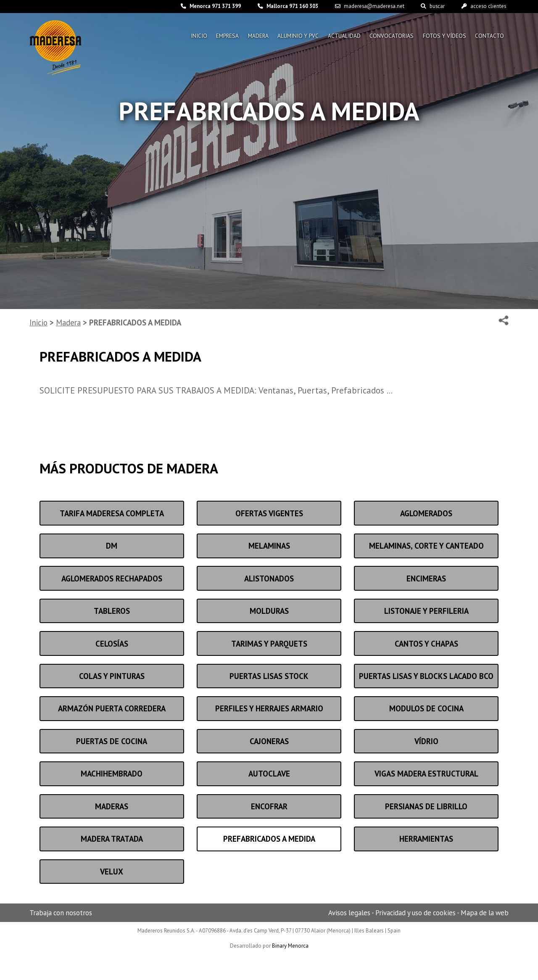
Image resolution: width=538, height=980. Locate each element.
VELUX (112, 872)
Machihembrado (112, 774)
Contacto (489, 37)
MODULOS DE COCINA (426, 708)
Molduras (269, 611)
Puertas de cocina (112, 741)
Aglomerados (426, 513)
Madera (252, 37)
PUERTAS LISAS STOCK (269, 676)
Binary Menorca (290, 946)
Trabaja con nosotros (61, 913)
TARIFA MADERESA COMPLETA (112, 513)
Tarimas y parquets (269, 644)
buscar (430, 7)
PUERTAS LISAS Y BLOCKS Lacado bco (426, 676)
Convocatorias (390, 37)
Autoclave (269, 774)
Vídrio (426, 741)
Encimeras (426, 578)
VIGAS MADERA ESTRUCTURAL (426, 774)
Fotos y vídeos (443, 37)
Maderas (112, 806)
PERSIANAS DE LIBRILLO (426, 806)
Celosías (112, 644)
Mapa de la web (485, 913)
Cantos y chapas (426, 644)
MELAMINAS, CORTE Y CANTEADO (426, 546)
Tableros (112, 611)
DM (112, 546)
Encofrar (269, 806)
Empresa (220, 37)
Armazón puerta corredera (112, 708)
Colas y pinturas (112, 676)
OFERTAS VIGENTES (269, 513)
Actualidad (341, 37)
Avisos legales (349, 913)
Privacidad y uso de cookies (415, 913)
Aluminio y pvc (293, 37)
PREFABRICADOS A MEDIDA (269, 839)
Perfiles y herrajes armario (269, 708)
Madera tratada (112, 839)
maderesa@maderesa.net (365, 7)
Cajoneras (269, 741)
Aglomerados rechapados (112, 578)
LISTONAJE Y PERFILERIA (426, 611)
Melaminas (269, 546)
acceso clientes (483, 7)
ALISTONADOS (269, 578)
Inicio (190, 37)
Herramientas (426, 839)
